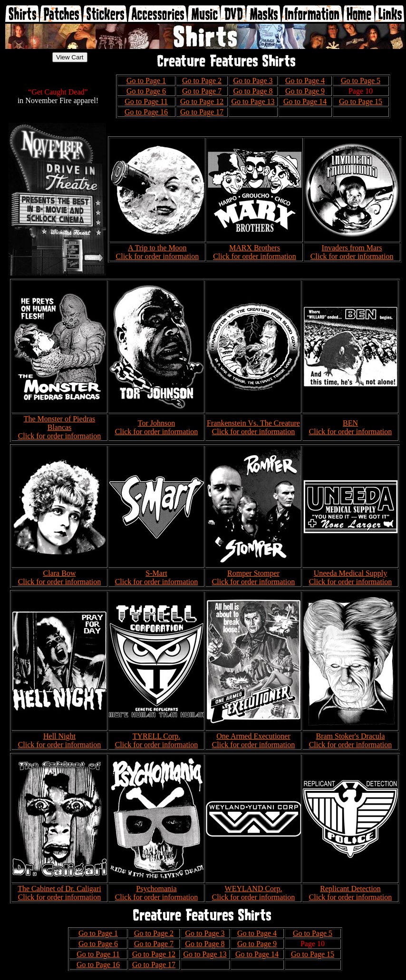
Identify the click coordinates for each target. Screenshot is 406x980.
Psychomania (156, 889)
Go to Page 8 (253, 91)
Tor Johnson (156, 423)
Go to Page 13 (253, 101)
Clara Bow (60, 573)
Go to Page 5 (361, 81)
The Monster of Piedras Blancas (60, 423)
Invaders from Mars (352, 248)
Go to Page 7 (202, 91)
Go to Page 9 (305, 91)
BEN (350, 423)
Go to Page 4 (305, 81)
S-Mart (156, 573)
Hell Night (59, 736)
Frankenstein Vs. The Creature (253, 423)
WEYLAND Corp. (254, 889)
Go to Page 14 (305, 101)
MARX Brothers (255, 248)
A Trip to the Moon (157, 248)
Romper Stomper (253, 573)
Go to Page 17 (202, 112)
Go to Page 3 (253, 81)
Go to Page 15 (361, 101)
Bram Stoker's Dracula (350, 736)
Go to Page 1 (146, 81)
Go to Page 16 (146, 112)
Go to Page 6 (146, 91)
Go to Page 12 (202, 101)
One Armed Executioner (253, 736)
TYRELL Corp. (157, 736)
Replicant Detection (350, 889)
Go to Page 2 (202, 81)
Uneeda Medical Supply (351, 573)
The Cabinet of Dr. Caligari (59, 889)
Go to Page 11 (146, 101)
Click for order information (158, 256)
